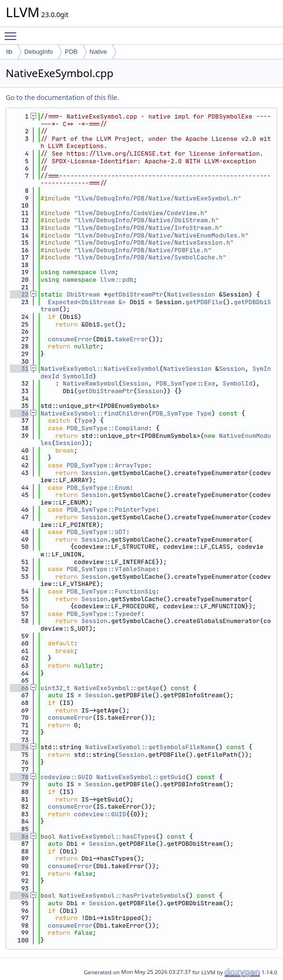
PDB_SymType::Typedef (104, 614)
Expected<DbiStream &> (87, 302)
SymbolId (78, 376)
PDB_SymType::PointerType (111, 510)
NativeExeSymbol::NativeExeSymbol (100, 369)
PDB (71, 52)
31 (19, 369)
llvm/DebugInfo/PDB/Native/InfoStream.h (148, 228)
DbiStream (83, 294)
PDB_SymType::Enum (98, 488)
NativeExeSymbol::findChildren (94, 413)
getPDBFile (204, 302)
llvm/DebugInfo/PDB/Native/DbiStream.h (147, 220)
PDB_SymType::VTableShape (111, 569)
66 (19, 688)
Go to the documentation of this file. (62, 97)
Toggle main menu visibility (13, 32)
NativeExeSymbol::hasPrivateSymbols (122, 896)
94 (19, 896)
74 (19, 747)
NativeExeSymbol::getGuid (141, 777)
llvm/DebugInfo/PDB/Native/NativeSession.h (154, 243)
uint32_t (55, 688)
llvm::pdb (117, 280)
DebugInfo (39, 52)
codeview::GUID (66, 777)
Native (98, 52)
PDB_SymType (176, 383)
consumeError (71, 339)
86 (19, 836)
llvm (107, 272)
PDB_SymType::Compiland (108, 428)
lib (9, 52)
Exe (209, 383)
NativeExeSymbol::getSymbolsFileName (150, 747)
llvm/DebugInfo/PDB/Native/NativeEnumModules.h (161, 235)
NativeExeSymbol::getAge (116, 688)
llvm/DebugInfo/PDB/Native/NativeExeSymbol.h (157, 198)
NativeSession (191, 294)
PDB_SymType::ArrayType (108, 465)
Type (204, 413)
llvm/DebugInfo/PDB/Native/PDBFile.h (143, 250)
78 (19, 777)
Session (232, 369)
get (109, 324)
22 (19, 294)
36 (19, 413)
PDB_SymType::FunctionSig (111, 591)
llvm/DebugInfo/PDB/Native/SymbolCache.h (150, 257)
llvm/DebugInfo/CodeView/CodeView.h (141, 213)
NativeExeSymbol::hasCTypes (107, 836)
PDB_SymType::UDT (96, 532)
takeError (131, 339)
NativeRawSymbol (91, 383)
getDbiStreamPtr (135, 294)
